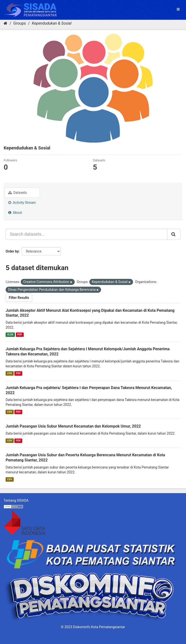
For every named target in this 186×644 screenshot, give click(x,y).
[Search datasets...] (87, 234)
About (15, 213)
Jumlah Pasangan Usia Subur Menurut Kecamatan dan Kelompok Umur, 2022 (73, 426)
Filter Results (19, 298)
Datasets (18, 193)
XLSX (10, 335)
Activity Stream (22, 203)
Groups (20, 23)
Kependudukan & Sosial (52, 23)
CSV (10, 373)
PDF (20, 335)
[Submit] (174, 234)
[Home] (5, 23)
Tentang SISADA (16, 500)
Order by (12, 251)
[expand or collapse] (178, 9)
